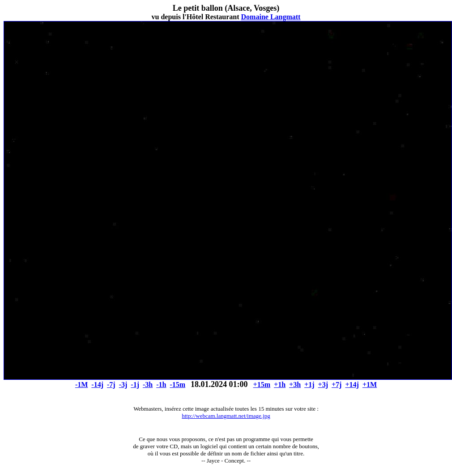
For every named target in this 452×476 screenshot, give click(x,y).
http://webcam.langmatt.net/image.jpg (226, 416)
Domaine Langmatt (271, 17)
